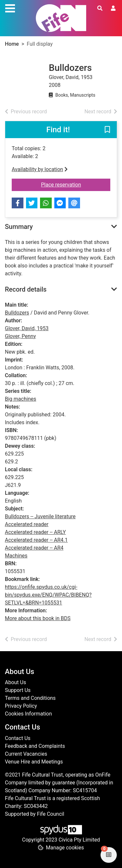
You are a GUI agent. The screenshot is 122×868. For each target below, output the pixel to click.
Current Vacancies (26, 754)
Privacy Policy (21, 706)
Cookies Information (28, 714)
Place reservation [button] (76, 184)
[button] (107, 130)
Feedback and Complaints (35, 746)
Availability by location (40, 169)
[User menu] (113, 8)
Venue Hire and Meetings (34, 762)
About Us (15, 682)
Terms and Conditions (30, 698)
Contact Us (18, 738)
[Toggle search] (100, 8)
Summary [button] (19, 227)
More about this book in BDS (38, 618)
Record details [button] (26, 289)
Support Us (18, 690)
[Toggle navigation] (10, 8)
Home (12, 44)
